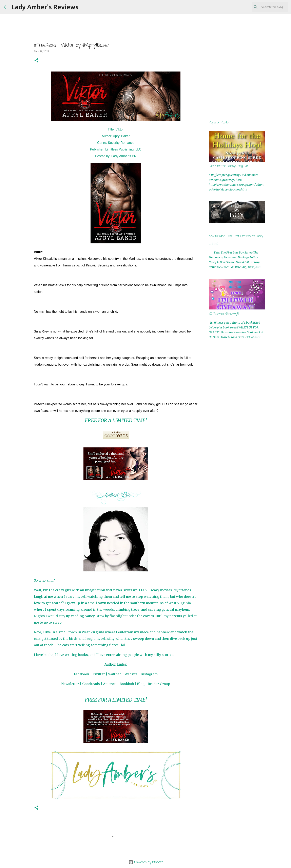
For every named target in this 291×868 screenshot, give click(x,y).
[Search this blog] (267, 7)
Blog (141, 684)
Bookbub (127, 684)
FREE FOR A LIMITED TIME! (116, 420)
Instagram (149, 674)
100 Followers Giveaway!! (224, 314)
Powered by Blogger (146, 862)
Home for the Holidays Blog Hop (229, 166)
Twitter (99, 674)
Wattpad (115, 674)
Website (131, 674)
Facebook (82, 674)
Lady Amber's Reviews (45, 7)
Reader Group (159, 684)
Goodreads (91, 684)
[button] (36, 61)
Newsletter (70, 684)
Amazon (110, 684)
